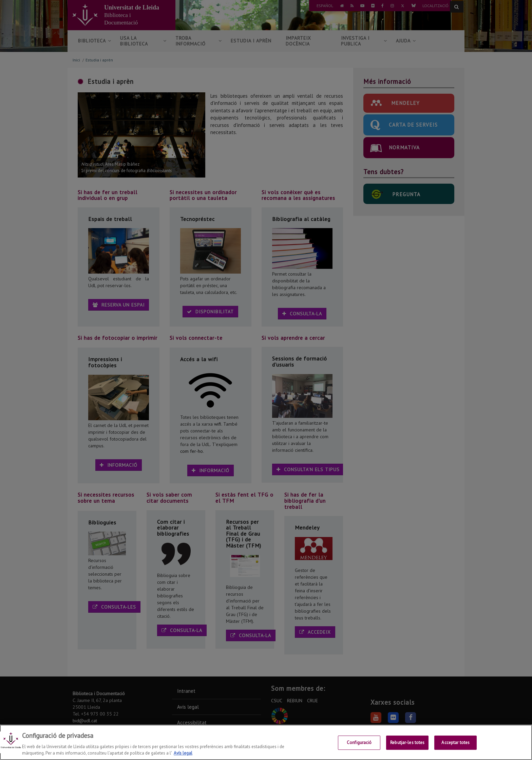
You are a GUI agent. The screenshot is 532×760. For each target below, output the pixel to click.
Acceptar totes (455, 743)
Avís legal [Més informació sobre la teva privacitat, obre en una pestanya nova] (183, 753)
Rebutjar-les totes (407, 743)
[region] (266, 742)
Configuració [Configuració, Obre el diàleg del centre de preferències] (359, 743)
